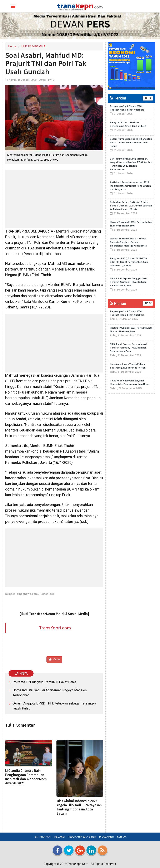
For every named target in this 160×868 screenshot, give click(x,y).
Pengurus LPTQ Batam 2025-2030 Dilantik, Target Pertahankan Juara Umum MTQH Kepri (129, 262)
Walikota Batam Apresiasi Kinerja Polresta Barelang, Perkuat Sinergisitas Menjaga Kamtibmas (128, 242)
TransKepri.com (55, 628)
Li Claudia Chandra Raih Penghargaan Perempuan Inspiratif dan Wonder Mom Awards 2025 (26, 777)
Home (12, 46)
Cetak (54, 659)
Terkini (118, 98)
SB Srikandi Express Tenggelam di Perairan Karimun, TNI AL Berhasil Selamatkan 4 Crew (129, 282)
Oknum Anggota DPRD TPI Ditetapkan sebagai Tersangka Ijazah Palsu (54, 706)
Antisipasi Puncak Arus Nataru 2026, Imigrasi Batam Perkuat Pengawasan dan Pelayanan (130, 186)
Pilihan (118, 303)
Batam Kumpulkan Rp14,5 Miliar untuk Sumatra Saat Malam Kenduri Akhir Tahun (131, 142)
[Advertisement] (54, 199)
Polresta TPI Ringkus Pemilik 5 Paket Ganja (44, 682)
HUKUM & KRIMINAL (34, 46)
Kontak (122, 837)
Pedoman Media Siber (82, 837)
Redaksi (60, 837)
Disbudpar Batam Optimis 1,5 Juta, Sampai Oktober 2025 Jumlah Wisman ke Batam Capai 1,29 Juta (131, 206)
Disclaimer (107, 837)
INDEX (148, 98)
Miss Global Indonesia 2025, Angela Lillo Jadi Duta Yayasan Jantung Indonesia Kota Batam (79, 807)
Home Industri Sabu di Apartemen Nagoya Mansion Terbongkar (50, 693)
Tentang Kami (42, 837)
